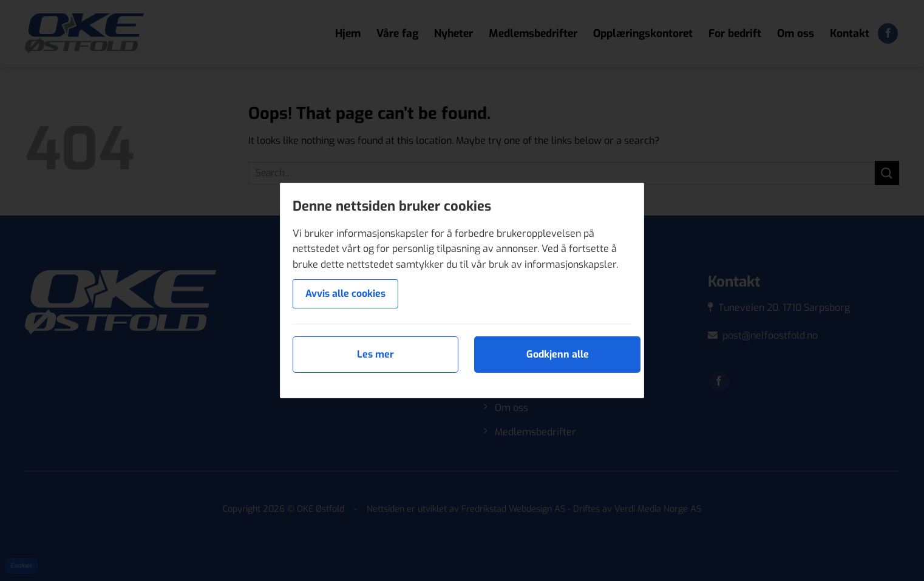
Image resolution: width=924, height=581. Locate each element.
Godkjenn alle (558, 354)
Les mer (375, 354)
